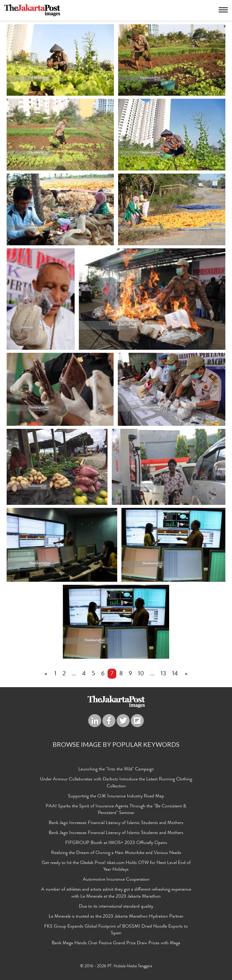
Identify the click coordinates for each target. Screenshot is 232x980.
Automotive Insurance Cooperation (116, 880)
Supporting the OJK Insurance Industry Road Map (116, 797)
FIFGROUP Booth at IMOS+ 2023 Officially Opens (116, 843)
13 (163, 674)
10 (141, 674)
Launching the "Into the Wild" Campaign (116, 770)
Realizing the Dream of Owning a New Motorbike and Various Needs (116, 853)
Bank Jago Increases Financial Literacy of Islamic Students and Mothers (116, 823)
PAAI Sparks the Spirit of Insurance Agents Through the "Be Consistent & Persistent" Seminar (116, 810)
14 (175, 674)
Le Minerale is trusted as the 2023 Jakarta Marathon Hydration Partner (116, 917)
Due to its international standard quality (116, 907)
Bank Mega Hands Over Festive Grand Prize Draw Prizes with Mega (116, 944)
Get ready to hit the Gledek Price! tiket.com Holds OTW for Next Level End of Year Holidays (116, 867)
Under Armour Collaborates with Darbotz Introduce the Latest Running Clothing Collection (116, 783)
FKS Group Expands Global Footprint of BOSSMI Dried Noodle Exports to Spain (116, 930)
